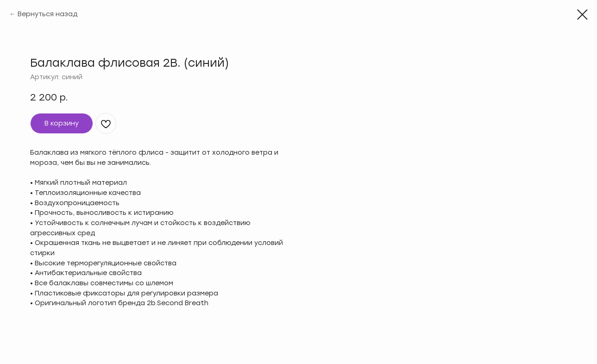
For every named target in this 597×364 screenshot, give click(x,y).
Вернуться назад (47, 14)
